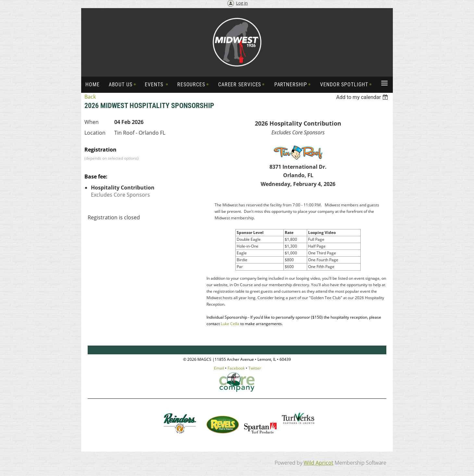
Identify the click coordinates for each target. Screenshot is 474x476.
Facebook (236, 368)
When (92, 122)
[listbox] (363, 97)
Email (219, 368)
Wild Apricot (318, 463)
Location (95, 133)
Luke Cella (230, 324)
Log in (242, 3)
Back (90, 97)
